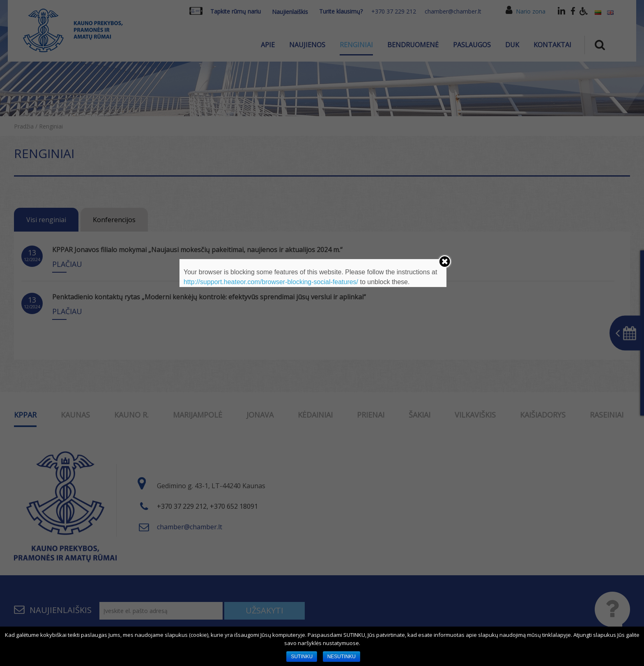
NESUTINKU (342, 657)
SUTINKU (302, 657)
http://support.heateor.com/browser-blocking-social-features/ (271, 282)
